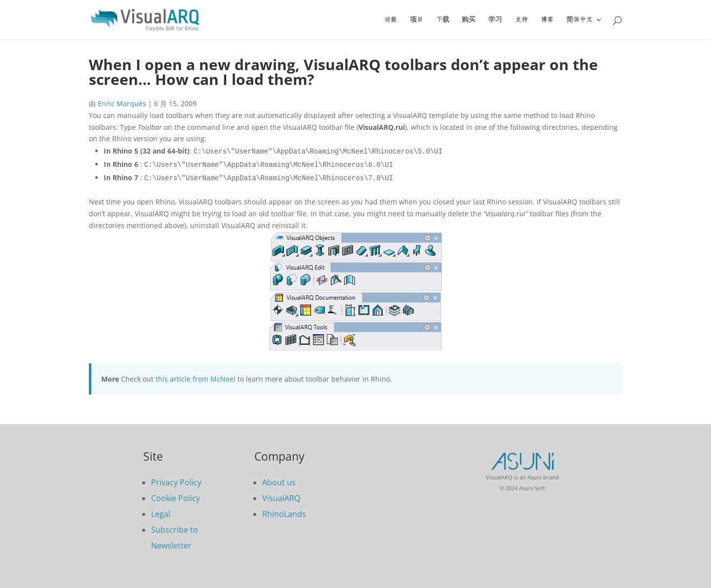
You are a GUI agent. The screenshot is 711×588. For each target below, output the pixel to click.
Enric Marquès (122, 103)
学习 (495, 20)
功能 (391, 20)
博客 (547, 20)
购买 (469, 20)
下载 (443, 20)
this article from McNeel (196, 379)
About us (279, 482)
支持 (521, 20)
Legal (161, 514)
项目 (416, 20)
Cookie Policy (176, 498)
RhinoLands (284, 514)
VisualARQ (281, 498)
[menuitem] (584, 28)
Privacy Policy (176, 482)
